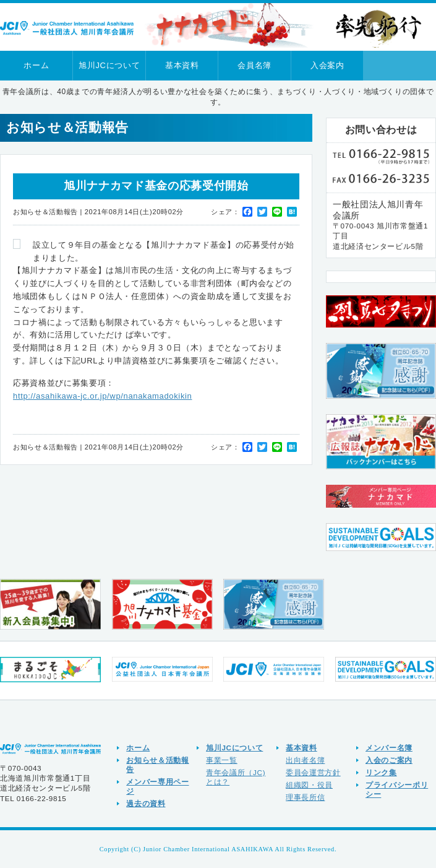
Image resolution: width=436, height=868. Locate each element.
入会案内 (327, 65)
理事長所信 (305, 797)
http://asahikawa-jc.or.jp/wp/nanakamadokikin (102, 396)
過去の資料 (146, 803)
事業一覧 (222, 760)
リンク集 (381, 772)
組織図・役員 (309, 785)
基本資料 (182, 65)
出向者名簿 (305, 760)
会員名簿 (254, 65)
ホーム (36, 65)
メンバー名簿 (389, 748)
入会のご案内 (389, 760)
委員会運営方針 (313, 772)
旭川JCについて (109, 65)
